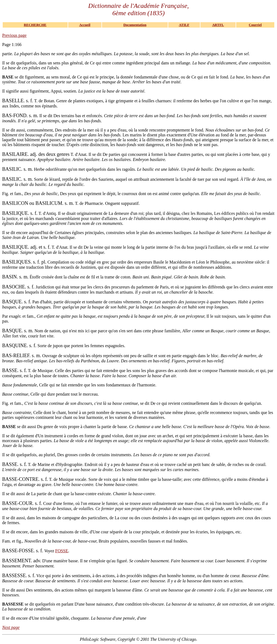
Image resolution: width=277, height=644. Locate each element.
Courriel (255, 25)
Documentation (135, 25)
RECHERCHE (35, 25)
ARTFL (218, 25)
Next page (11, 627)
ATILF (184, 25)
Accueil (85, 25)
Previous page (14, 35)
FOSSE (62, 551)
